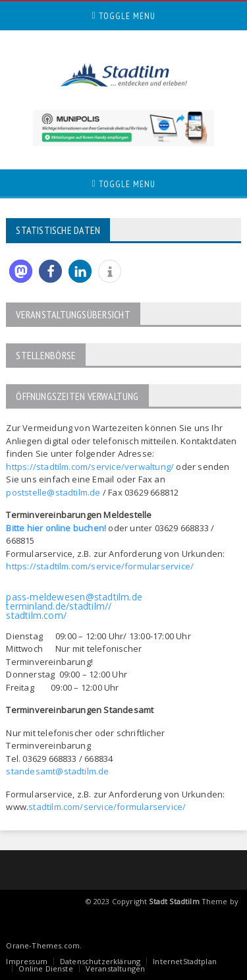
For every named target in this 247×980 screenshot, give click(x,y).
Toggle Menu (123, 16)
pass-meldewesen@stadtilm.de (74, 597)
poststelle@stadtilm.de (53, 492)
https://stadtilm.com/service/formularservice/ (100, 566)
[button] (21, 271)
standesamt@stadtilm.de (57, 771)
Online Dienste (45, 968)
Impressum (27, 961)
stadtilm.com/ (36, 615)
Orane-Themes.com (43, 945)
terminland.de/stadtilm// (59, 606)
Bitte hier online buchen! (56, 528)
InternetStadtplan (185, 961)
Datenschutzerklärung (100, 961)
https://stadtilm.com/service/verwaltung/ (90, 467)
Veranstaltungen (115, 968)
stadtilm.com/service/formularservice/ (107, 807)
